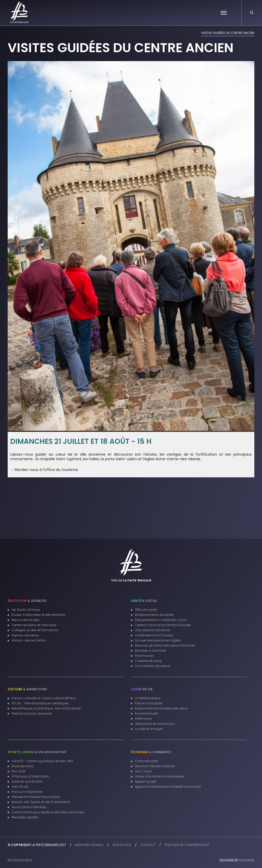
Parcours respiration (27, 792)
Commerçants (146, 761)
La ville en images (149, 729)
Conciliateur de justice (152, 666)
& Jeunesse (27, 601)
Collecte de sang (148, 661)
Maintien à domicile (150, 651)
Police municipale (149, 703)
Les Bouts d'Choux (26, 610)
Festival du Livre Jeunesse (31, 713)
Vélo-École (20, 787)
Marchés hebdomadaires (155, 766)
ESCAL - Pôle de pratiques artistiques (40, 703)
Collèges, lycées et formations (35, 630)
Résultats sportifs (25, 817)
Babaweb (247, 860)
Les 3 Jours (143, 771)
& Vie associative (37, 752)
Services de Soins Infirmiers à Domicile (165, 645)
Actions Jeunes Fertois (29, 640)
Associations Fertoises (29, 807)
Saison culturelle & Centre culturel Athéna (44, 698)
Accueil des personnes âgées (158, 640)
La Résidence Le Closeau (154, 635)
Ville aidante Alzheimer (152, 630)
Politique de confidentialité (187, 845)
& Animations (27, 689)
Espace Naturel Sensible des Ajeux (161, 708)
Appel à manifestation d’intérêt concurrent (168, 787)
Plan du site (122, 845)
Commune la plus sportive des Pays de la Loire (48, 812)
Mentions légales (89, 845)
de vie (142, 689)
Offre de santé (146, 610)
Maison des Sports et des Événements (41, 802)
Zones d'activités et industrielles (160, 776)
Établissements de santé (154, 615)
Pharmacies (144, 656)
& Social (144, 601)
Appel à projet (145, 781)
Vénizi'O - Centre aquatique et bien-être (42, 761)
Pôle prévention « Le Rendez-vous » (162, 620)
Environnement (146, 713)
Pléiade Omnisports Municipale (36, 797)
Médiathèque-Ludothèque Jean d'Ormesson (46, 708)
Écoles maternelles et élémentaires (38, 615)
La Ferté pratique (148, 698)
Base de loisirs (23, 766)
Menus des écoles (25, 620)
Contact (148, 845)
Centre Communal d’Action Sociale (163, 625)
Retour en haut (20, 860)
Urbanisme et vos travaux (155, 724)
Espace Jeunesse (25, 635)
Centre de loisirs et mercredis (34, 625)
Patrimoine (143, 719)
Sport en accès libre (27, 781)
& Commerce (151, 752)
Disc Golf (18, 771)
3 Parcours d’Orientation (30, 776)
